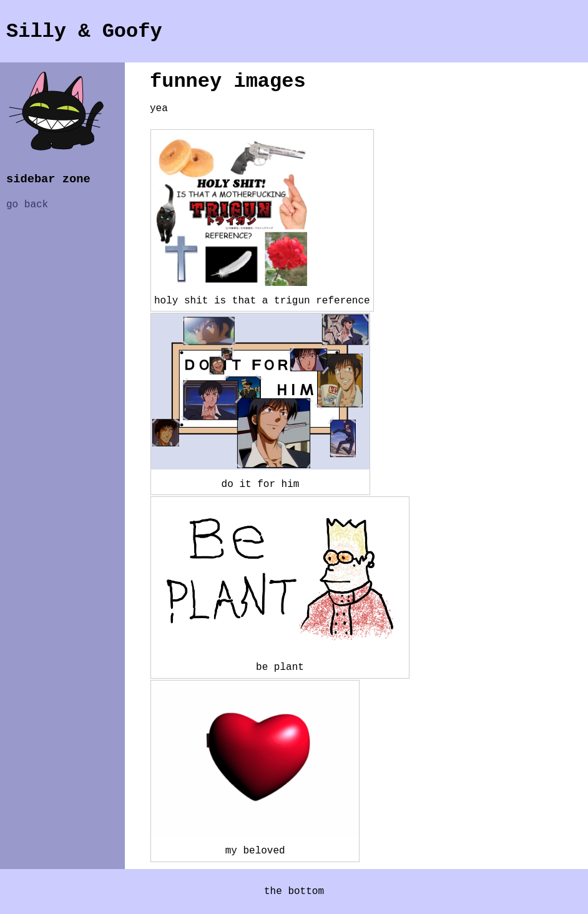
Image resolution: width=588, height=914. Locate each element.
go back (27, 205)
